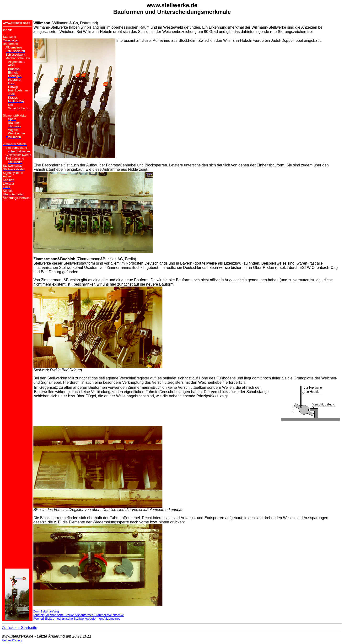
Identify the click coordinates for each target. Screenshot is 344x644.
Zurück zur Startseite (20, 628)
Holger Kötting (12, 640)
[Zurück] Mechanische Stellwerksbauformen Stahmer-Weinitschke (79, 615)
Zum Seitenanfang (46, 611)
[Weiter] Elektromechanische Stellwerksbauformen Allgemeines (77, 619)
